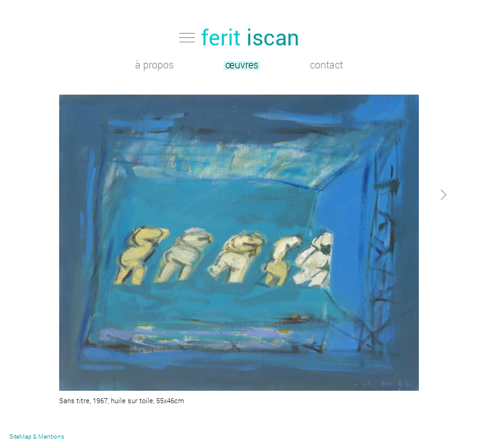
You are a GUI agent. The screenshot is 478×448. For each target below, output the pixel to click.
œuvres (242, 66)
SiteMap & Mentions (37, 436)
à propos (154, 66)
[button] (418, 307)
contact (326, 66)
